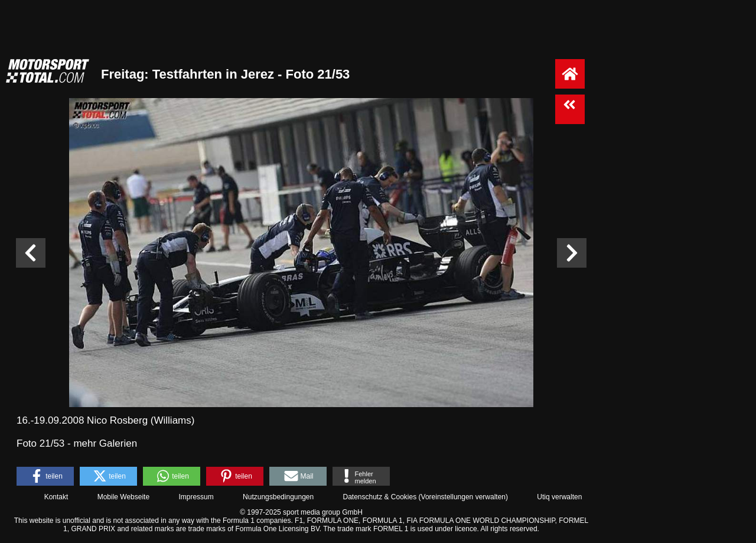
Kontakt (56, 497)
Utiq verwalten (559, 497)
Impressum (196, 497)
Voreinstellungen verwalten (463, 497)
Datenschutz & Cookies (379, 497)
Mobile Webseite (124, 497)
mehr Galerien (105, 443)
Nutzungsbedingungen (278, 497)
